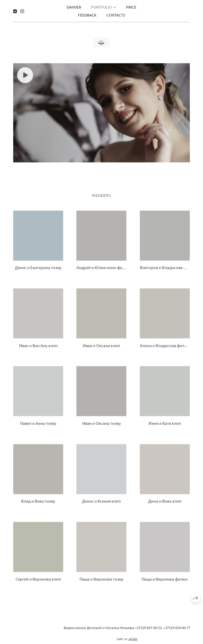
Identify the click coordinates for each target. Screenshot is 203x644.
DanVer (74, 5)
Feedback (87, 13)
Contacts (116, 13)
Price (131, 5)
